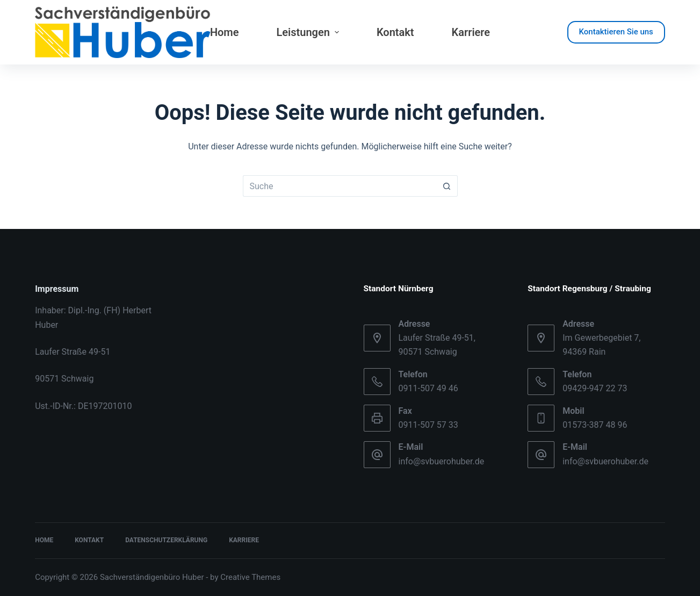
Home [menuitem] (225, 32)
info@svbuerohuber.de (442, 461)
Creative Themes (250, 577)
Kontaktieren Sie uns (616, 32)
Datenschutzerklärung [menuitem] (166, 540)
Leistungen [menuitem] (309, 32)
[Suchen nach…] (340, 186)
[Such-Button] (447, 186)
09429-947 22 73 (595, 388)
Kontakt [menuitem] (395, 32)
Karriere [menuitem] (471, 32)
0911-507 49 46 (428, 388)
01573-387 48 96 (595, 425)
